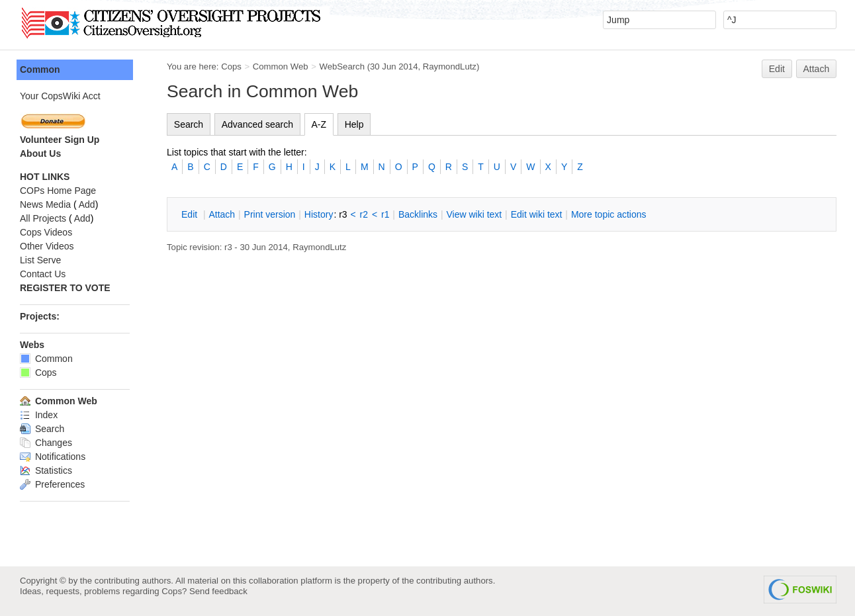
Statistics (46, 470)
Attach (817, 69)
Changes (46, 443)
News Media (45, 204)
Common (40, 69)
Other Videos (47, 246)
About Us (40, 154)
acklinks (418, 214)
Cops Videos (46, 232)
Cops (231, 66)
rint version (270, 214)
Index (39, 415)
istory (319, 214)
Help (354, 124)
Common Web (281, 66)
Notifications (53, 457)
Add (87, 204)
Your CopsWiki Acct (60, 96)
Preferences (52, 484)
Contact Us (43, 274)
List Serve (40, 260)
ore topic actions (609, 214)
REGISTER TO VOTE (65, 288)
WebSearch (342, 66)
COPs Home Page (58, 191)
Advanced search (257, 124)
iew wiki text (474, 214)
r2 (364, 214)
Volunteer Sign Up (60, 140)
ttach (222, 214)
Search (189, 124)
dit (191, 214)
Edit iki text (537, 214)
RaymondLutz (450, 66)
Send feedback (218, 591)
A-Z (319, 124)
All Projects (43, 218)
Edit (777, 69)
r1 (385, 214)
